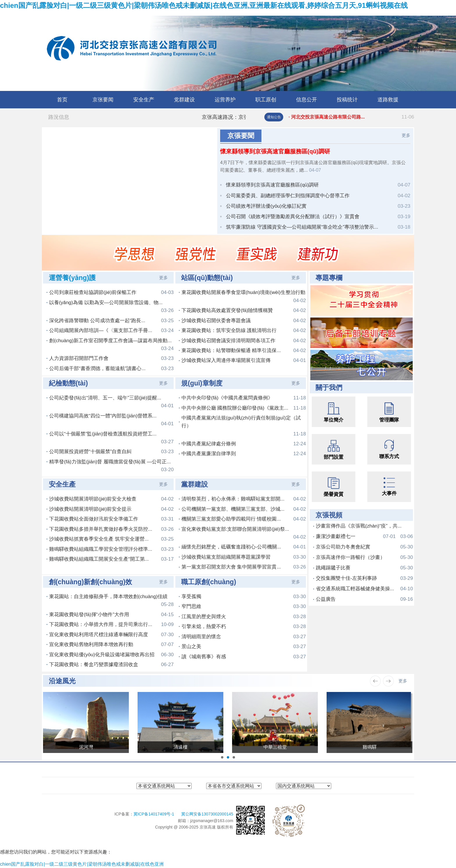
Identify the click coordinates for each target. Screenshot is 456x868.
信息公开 (307, 100)
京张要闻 (103, 100)
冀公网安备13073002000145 (207, 814)
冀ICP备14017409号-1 (154, 814)
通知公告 (274, 117)
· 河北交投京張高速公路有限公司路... (351, 117)
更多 (406, 135)
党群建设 (184, 100)
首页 (62, 100)
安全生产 (144, 100)
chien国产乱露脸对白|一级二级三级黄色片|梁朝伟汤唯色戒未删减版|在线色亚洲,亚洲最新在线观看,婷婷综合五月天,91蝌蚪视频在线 (204, 5)
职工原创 (266, 100)
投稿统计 (347, 100)
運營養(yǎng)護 (72, 278)
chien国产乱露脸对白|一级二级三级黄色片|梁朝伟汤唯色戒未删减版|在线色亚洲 (82, 864)
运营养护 (225, 100)
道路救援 (388, 100)
